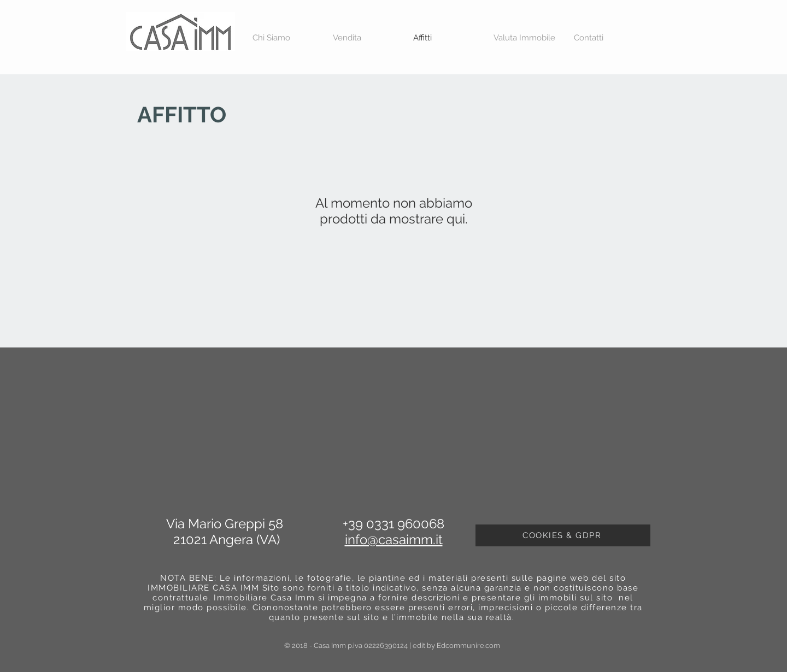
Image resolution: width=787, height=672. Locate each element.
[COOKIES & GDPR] (563, 535)
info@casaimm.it (394, 540)
